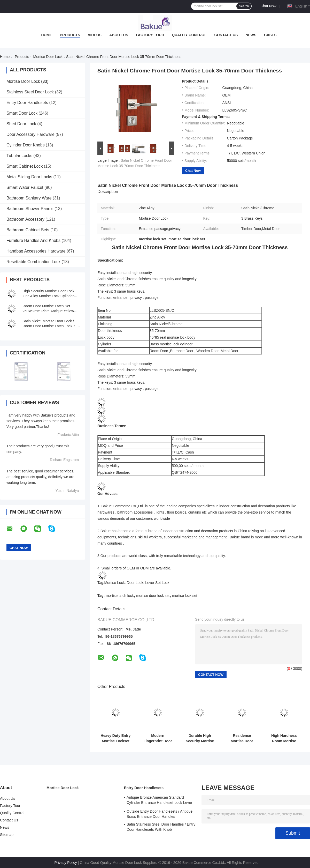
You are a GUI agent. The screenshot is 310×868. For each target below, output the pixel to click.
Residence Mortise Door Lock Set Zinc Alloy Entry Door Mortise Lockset (242, 738)
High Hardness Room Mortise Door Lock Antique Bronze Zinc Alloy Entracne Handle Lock (284, 738)
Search (244, 6)
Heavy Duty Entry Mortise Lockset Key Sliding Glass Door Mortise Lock (115, 738)
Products (70, 35)
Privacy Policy (65, 863)
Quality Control (189, 35)
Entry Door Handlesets (27, 103)
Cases (270, 35)
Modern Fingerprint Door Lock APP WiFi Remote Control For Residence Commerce (158, 738)
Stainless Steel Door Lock (30, 92)
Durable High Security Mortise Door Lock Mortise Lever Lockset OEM (200, 738)
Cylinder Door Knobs (26, 145)
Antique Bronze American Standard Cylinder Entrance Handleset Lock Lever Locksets (159, 801)
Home (47, 35)
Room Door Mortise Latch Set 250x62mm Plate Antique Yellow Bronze (48, 311)
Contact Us (226, 35)
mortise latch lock (120, 596)
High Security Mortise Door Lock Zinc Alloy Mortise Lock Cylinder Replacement (48, 296)
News (251, 35)
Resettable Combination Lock (33, 262)
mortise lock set (185, 596)
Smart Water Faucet (25, 187)
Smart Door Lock (22, 113)
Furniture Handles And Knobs (33, 240)
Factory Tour (150, 35)
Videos (95, 35)
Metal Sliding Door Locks (29, 177)
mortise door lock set (153, 596)
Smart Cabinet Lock (25, 166)
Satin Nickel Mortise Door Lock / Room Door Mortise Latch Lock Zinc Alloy (51, 326)
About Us (119, 35)
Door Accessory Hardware (30, 134)
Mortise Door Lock (48, 57)
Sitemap (7, 835)
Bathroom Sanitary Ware (29, 198)
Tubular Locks (19, 156)
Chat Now (268, 6)
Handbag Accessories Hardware (36, 251)
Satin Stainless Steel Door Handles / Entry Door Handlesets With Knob (161, 827)
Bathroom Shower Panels (30, 209)
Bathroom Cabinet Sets (28, 230)
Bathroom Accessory (25, 219)
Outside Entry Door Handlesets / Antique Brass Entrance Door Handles (160, 814)
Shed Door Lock (21, 124)
